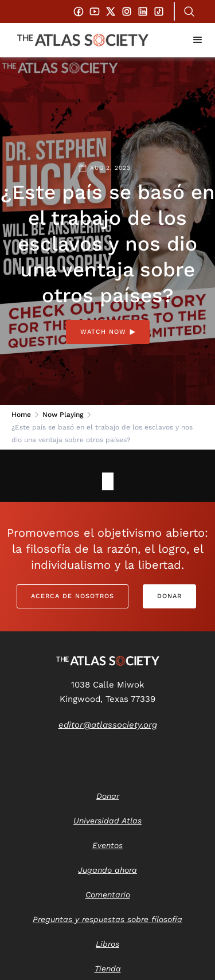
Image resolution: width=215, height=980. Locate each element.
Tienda (108, 969)
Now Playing (63, 415)
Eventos (107, 845)
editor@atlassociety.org (108, 725)
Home (21, 415)
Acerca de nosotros (73, 596)
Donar (169, 596)
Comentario (108, 895)
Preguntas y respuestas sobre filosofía (107, 919)
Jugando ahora (107, 870)
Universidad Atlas (107, 821)
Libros (107, 944)
